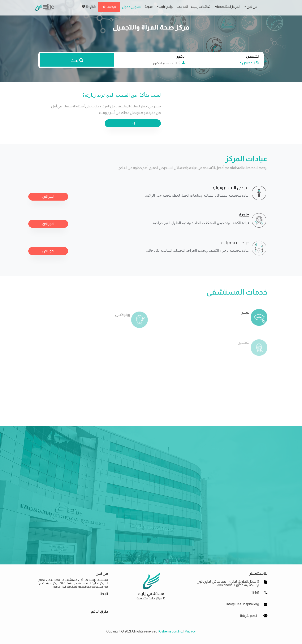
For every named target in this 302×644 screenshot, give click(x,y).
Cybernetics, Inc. (171, 631)
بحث (77, 61)
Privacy (190, 631)
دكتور (180, 56)
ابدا (133, 123)
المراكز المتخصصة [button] (228, 7)
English (89, 6)
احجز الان (48, 196)
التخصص (253, 56)
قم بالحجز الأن (109, 7)
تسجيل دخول (132, 7)
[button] (247, 63)
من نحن (252, 7)
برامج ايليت (166, 7)
